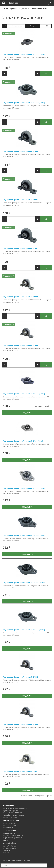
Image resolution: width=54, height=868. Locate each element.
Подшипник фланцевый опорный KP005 (20, 724)
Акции (6, 840)
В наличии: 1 (8, 34)
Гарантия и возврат (11, 817)
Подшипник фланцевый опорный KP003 (20, 297)
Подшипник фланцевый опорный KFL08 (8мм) (23, 441)
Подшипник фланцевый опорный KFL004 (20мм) (24, 535)
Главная (5, 9)
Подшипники (24, 9)
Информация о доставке (13, 813)
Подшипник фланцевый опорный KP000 (20, 151)
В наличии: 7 (8, 276)
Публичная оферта (11, 811)
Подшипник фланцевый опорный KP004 (20, 677)
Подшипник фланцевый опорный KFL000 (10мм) (24, 488)
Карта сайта (8, 827)
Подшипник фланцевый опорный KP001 (20, 200)
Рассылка (7, 852)
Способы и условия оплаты (14, 815)
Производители (9, 833)
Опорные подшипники (39, 9)
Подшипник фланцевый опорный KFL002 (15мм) (24, 54)
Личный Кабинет (10, 846)
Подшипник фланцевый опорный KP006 (20, 345)
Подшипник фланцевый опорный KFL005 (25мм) (24, 583)
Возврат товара (9, 825)
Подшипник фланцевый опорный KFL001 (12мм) (24, 394)
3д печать (14, 9)
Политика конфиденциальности (15, 808)
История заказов (10, 848)
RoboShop (13, 3)
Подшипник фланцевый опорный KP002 (20, 248)
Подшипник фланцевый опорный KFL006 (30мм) (24, 630)
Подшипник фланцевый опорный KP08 (20, 771)
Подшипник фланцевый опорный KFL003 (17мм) (24, 103)
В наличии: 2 (8, 325)
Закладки (7, 850)
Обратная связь (9, 823)
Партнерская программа (13, 838)
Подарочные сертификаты (13, 836)
